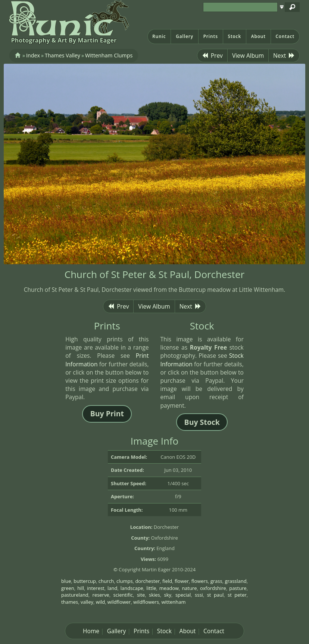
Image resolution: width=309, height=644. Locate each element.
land (112, 588)
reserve (101, 595)
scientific (123, 595)
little (151, 588)
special (183, 595)
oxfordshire (213, 588)
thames (70, 602)
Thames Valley (63, 55)
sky (168, 595)
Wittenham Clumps (109, 55)
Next (284, 56)
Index (33, 55)
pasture (238, 588)
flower (182, 581)
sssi (199, 595)
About (258, 36)
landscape (132, 588)
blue (66, 581)
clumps (125, 581)
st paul (216, 595)
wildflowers (146, 602)
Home (91, 631)
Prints (211, 36)
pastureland (75, 595)
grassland (235, 581)
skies (154, 595)
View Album (248, 56)
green (68, 588)
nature (189, 588)
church (106, 581)
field (167, 581)
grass (216, 581)
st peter (237, 595)
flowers (200, 581)
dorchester (147, 581)
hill (81, 588)
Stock (234, 36)
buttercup (85, 581)
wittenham (174, 602)
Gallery (185, 36)
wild (101, 602)
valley (87, 602)
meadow (169, 588)
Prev (212, 56)
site (141, 595)
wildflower (119, 602)
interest (96, 588)
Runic (159, 36)
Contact (285, 36)
